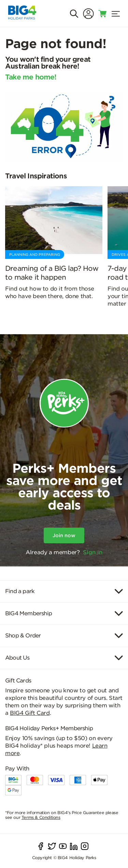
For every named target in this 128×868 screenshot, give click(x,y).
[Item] (64, 591)
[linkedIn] (74, 846)
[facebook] (41, 846)
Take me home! (31, 77)
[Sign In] (88, 14)
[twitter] (52, 846)
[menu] (116, 14)
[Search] (74, 14)
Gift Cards (18, 681)
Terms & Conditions (41, 817)
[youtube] (63, 846)
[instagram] (85, 846)
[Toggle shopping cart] (103, 14)
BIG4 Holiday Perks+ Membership (49, 728)
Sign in (93, 552)
